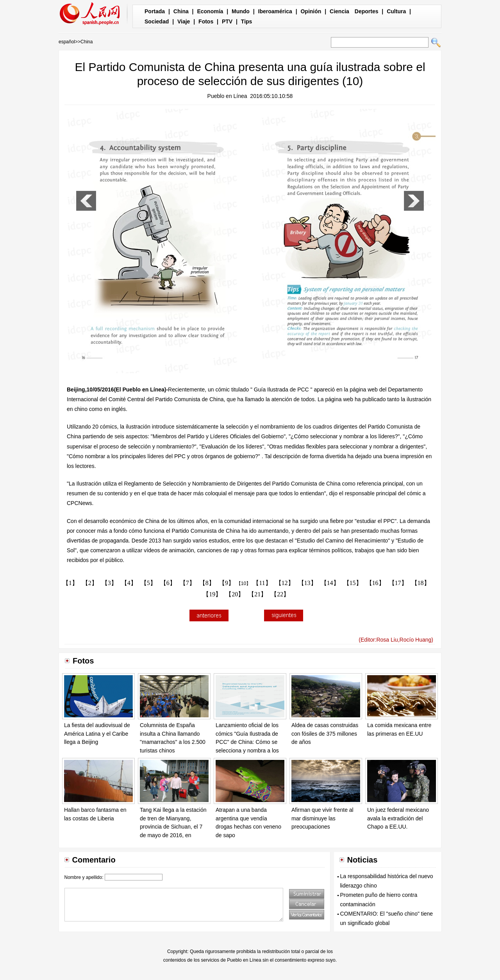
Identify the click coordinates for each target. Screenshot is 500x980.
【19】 (212, 594)
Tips (247, 21)
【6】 (168, 583)
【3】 (109, 583)
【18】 (421, 583)
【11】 (262, 583)
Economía (210, 11)
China (181, 11)
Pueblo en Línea (227, 96)
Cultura (396, 11)
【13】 (307, 583)
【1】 (70, 583)
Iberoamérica (275, 11)
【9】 (227, 583)
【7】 (187, 583)
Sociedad (157, 21)
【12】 (285, 583)
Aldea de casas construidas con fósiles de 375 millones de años (325, 734)
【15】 (353, 583)
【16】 (375, 583)
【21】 (257, 594)
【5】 (148, 583)
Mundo (241, 11)
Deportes (367, 11)
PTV (227, 21)
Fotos (206, 21)
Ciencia (339, 11)
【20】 (235, 594)
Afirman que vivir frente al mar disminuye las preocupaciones (322, 818)
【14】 (330, 583)
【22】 (280, 594)
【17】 (398, 583)
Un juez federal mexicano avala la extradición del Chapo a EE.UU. (398, 818)
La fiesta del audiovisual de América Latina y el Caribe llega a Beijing (97, 734)
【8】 (207, 583)
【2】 (90, 583)
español (67, 42)
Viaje (184, 21)
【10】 (244, 583)
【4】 (129, 583)
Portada (155, 11)
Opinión (311, 11)
